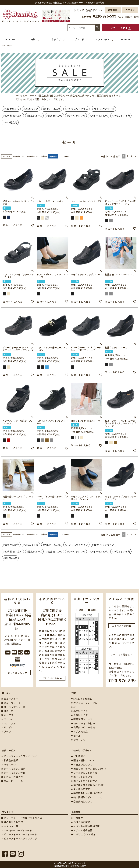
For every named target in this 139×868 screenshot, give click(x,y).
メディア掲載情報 (82, 830)
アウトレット (79, 740)
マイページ (9, 764)
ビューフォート (11, 699)
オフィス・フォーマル (84, 703)
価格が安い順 (19, 156)
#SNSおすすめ (31, 109)
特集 (74, 693)
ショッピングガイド (82, 750)
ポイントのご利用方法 (84, 781)
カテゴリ (6, 693)
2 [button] (127, 156)
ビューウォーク (11, 703)
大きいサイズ (79, 715)
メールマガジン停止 (13, 773)
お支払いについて (82, 764)
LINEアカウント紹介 (83, 834)
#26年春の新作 (11, 109)
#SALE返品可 (10, 122)
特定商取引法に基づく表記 (86, 793)
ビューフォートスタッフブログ (19, 838)
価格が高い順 (33, 156)
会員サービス (9, 750)
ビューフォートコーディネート (19, 834)
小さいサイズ (79, 711)
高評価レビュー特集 (83, 727)
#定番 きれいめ (54, 116)
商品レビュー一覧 (12, 781)
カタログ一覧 (10, 826)
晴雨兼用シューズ (82, 719)
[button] (135, 156)
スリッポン (9, 719)
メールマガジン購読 (13, 769)
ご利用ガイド (79, 756)
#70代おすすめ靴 (121, 116)
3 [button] (131, 156)
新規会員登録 (10, 760)
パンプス (7, 715)
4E (73, 707)
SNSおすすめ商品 (81, 699)
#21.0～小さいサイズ (103, 109)
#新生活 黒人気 (52, 109)
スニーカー (9, 711)
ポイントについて (82, 777)
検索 (97, 28)
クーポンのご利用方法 (84, 773)
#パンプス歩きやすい (76, 109)
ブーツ (6, 731)
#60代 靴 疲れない (13, 116)
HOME (3, 46)
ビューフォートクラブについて (19, 756)
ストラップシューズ (13, 707)
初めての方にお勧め (83, 723)
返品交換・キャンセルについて (89, 769)
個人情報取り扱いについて (86, 797)
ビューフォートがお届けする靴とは (22, 818)
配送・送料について (83, 760)
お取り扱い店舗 (80, 822)
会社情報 (76, 812)
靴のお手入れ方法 (12, 822)
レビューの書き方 (12, 777)
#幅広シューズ (34, 116)
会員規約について (82, 801)
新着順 (44, 156)
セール (76, 736)
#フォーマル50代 (99, 116)
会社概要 (77, 818)
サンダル (7, 727)
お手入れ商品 (79, 731)
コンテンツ (7, 812)
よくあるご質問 (80, 789)
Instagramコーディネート (17, 830)
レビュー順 (64, 156)
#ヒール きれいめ (76, 116)
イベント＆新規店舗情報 (85, 826)
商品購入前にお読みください (88, 785)
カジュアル (8, 723)
